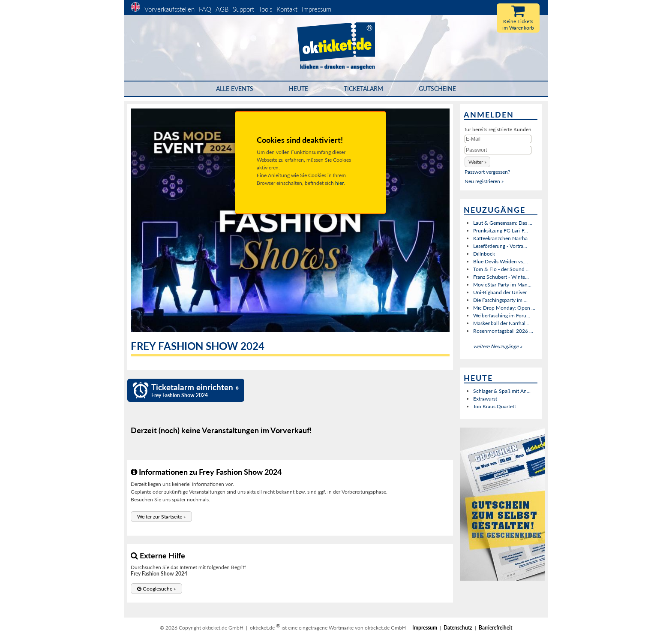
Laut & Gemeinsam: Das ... (503, 223)
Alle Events (235, 89)
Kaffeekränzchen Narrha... (502, 238)
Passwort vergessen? (487, 172)
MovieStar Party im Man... (502, 285)
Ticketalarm (363, 89)
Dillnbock (484, 254)
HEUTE (298, 89)
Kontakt (287, 9)
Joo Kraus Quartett (495, 406)
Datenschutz (458, 628)
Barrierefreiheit (495, 628)
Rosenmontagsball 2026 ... (503, 331)
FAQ (205, 9)
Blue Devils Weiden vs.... (501, 261)
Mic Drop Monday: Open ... (504, 308)
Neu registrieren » (484, 181)
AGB (222, 9)
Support (243, 9)
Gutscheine (437, 89)
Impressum (316, 9)
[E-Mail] (498, 139)
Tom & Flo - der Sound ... (501, 269)
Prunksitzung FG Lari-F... (501, 231)
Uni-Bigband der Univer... (502, 292)
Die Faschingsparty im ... (500, 300)
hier (339, 183)
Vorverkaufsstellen (169, 9)
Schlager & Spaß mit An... (502, 391)
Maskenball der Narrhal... (501, 323)
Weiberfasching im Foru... (502, 315)
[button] (161, 517)
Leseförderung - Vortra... (500, 246)
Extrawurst (485, 399)
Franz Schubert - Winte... (501, 277)
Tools (265, 9)
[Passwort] (498, 150)
